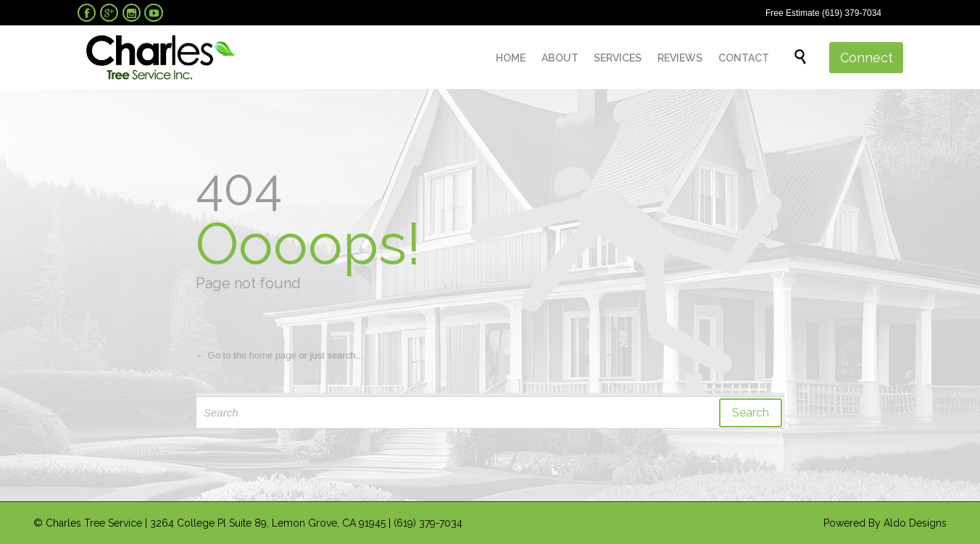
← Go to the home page (246, 355)
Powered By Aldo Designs (885, 523)
